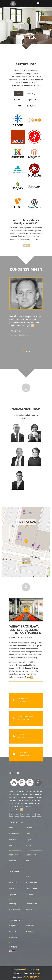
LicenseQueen (32, 889)
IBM (28, 877)
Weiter (26, 245)
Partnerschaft (31, 904)
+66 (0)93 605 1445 (24, 720)
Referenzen (14, 846)
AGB (28, 861)
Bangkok (13, 926)
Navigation (16, 822)
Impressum (14, 855)
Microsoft (13, 889)
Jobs (28, 834)
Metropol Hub (31, 883)
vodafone (30, 895)
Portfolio (13, 840)
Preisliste (13, 861)
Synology (13, 895)
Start (11, 828)
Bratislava (30, 926)
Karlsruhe (13, 937)
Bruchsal (13, 932)
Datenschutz (31, 855)
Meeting (13, 904)
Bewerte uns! (15, 910)
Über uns (15, 773)
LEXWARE (13, 883)
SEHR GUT (31, 977)
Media (28, 846)
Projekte (29, 840)
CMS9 (37, 973)
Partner (15, 871)
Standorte (16, 920)
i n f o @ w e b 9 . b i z (24, 755)
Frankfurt (30, 932)
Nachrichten (14, 834)
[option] (26, 308)
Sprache (13, 947)
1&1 (11, 877)
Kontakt (29, 910)
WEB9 (29, 828)
